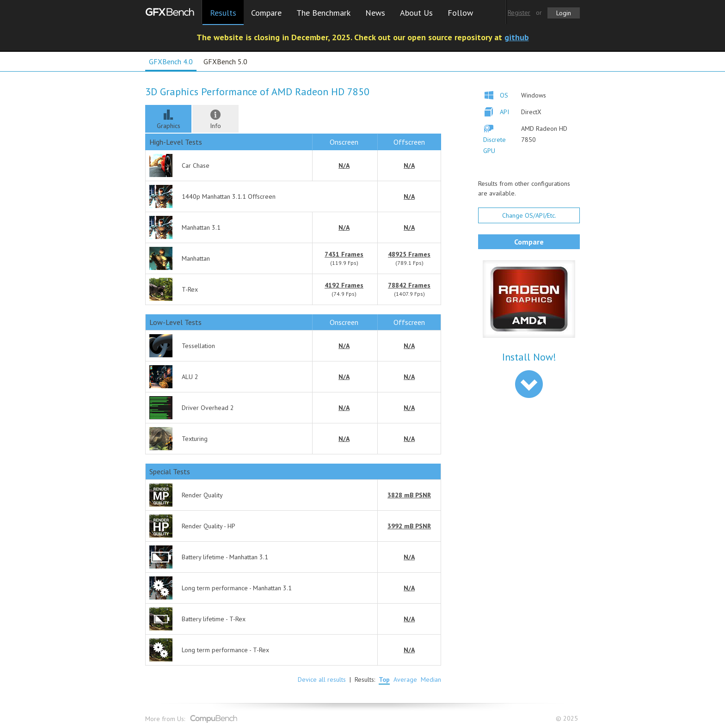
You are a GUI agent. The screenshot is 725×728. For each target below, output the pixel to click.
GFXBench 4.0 (171, 61)
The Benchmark (323, 13)
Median (431, 679)
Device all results (322, 679)
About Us (416, 13)
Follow (460, 13)
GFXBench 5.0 (225, 61)
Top (384, 679)
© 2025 (568, 719)
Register (519, 12)
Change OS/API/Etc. (529, 215)
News (375, 13)
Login (564, 13)
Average (405, 679)
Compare (266, 13)
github (517, 37)
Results (223, 13)
